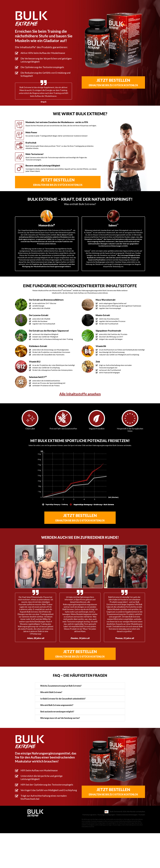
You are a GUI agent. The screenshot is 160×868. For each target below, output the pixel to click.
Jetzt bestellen (113, 82)
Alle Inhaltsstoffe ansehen (80, 394)
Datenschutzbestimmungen (127, 815)
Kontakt (142, 815)
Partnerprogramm (89, 815)
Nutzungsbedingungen (106, 815)
